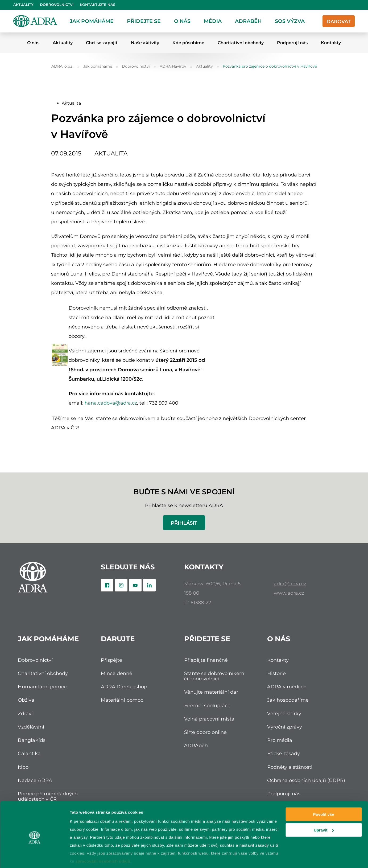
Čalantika (29, 753)
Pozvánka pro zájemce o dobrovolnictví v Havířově (270, 66)
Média (213, 21)
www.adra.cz (289, 593)
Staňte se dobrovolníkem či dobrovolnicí (214, 676)
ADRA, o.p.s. (62, 66)
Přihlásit (184, 523)
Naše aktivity (145, 43)
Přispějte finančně (206, 660)
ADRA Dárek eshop (124, 687)
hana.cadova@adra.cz (111, 403)
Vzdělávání (31, 727)
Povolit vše (323, 793)
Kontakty (331, 43)
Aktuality (23, 5)
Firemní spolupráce (207, 705)
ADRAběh (248, 21)
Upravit (324, 808)
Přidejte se (144, 21)
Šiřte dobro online (205, 732)
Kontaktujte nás (98, 5)
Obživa (26, 700)
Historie (276, 673)
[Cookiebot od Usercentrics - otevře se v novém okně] (34, 858)
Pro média (280, 740)
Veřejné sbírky (284, 713)
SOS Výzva (290, 21)
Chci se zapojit (102, 43)
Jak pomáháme (92, 21)
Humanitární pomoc (42, 687)
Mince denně (117, 673)
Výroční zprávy (285, 727)
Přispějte (111, 660)
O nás (182, 21)
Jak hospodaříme (288, 700)
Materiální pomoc (122, 700)
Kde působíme (188, 43)
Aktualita (71, 103)
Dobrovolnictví (57, 5)
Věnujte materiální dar (211, 692)
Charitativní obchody (241, 43)
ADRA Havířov (173, 66)
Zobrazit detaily (85, 857)
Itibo (23, 767)
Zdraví (25, 713)
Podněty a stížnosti (290, 767)
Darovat (339, 21)
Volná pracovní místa (209, 719)
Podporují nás (292, 43)
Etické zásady (284, 753)
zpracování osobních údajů (103, 839)
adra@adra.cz (290, 584)
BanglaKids (32, 740)
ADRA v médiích (287, 687)
